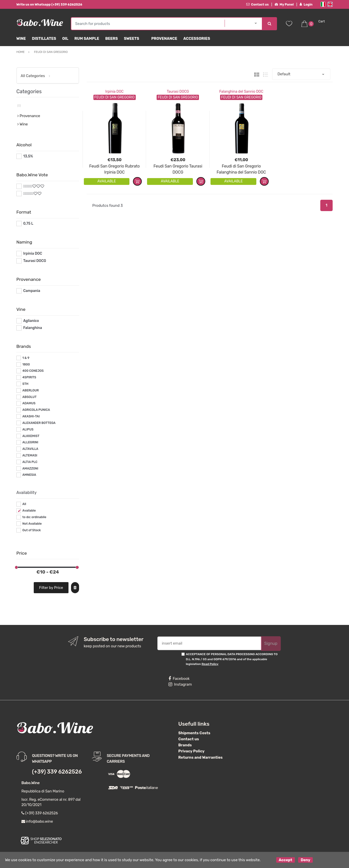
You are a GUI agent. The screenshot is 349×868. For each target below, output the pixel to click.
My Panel (284, 4)
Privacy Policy (191, 751)
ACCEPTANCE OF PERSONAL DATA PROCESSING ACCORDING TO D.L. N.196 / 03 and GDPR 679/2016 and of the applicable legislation (232, 659)
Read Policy (210, 664)
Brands (185, 745)
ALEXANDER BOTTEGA (39, 423)
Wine (21, 39)
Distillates (44, 39)
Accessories (197, 39)
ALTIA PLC (30, 462)
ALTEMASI (30, 455)
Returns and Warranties (200, 757)
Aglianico (31, 321)
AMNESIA (29, 475)
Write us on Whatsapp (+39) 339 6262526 (49, 4)
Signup (271, 643)
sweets (132, 39)
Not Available (32, 524)
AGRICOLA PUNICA (36, 410)
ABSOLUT (29, 397)
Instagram (180, 684)
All (24, 504)
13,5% (28, 156)
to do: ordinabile (34, 517)
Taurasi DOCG (178, 92)
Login (306, 4)
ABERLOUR (31, 390)
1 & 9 (26, 358)
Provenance (164, 39)
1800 (26, 364)
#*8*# (28, 194)
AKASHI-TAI (31, 416)
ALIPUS (28, 429)
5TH (25, 384)
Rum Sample (87, 39)
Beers (112, 39)
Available (29, 511)
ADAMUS (29, 403)
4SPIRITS (29, 377)
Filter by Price (51, 588)
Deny (305, 860)
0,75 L (28, 224)
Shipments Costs (194, 733)
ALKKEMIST (31, 436)
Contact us (257, 4)
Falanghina (32, 328)
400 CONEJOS (33, 371)
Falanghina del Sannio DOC (241, 92)
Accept (286, 860)
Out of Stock (32, 530)
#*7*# (28, 186)
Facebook (179, 679)
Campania (32, 291)
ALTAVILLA (30, 449)
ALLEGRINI (30, 442)
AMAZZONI (30, 469)
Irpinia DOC (114, 92)
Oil (65, 39)
